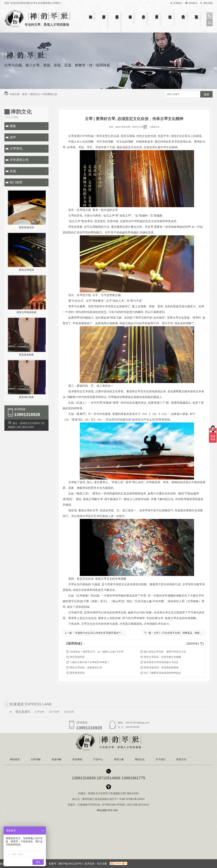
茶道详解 (117, 13)
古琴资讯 (16, 149)
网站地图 (208, 3)
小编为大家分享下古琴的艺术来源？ (90, 662)
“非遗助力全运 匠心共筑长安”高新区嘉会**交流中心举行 (105, 633)
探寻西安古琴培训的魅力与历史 (161, 662)
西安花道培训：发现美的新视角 (161, 668)
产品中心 (143, 13)
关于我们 (183, 13)
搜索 (206, 94)
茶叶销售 (54, 712)
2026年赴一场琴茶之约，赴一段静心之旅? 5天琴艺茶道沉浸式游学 (98, 652)
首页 (25, 94)
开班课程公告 (50, 94)
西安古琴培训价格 (26, 312)
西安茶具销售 (26, 355)
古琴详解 (104, 13)
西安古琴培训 (26, 270)
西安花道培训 (77, 657)
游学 (13, 137)
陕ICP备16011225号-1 (71, 864)
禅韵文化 (170, 13)
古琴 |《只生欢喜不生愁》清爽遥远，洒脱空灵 (179, 633)
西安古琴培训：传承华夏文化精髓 (162, 657)
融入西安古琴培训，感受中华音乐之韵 (165, 652)
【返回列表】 (193, 644)
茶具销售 (69, 712)
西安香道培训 (77, 673)
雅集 (13, 126)
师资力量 (157, 13)
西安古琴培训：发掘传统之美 (86, 668)
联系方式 (196, 13)
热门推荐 (16, 182)
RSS (110, 810)
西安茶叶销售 (26, 397)
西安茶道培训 (26, 227)
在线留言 (193, 3)
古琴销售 (39, 712)
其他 (13, 171)
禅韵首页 (91, 13)
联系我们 (178, 3)
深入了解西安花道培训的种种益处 (162, 673)
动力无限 (102, 864)
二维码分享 (154, 127)
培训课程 (130, 13)
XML (116, 810)
